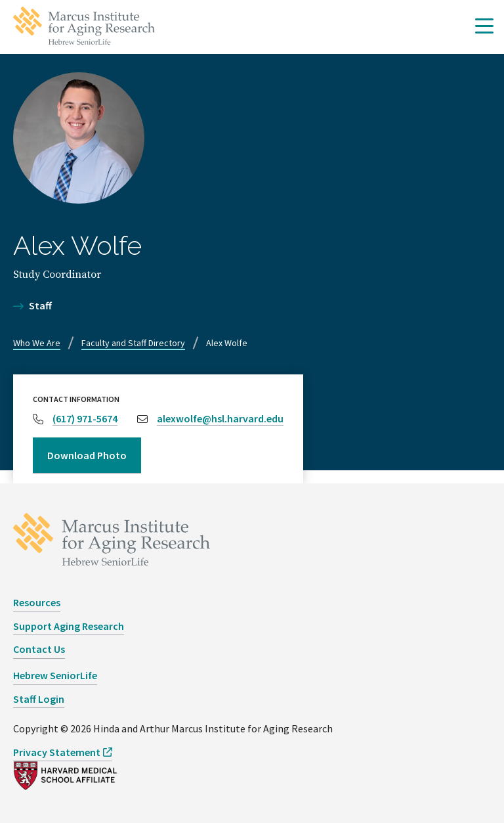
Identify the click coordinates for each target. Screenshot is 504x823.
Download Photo (87, 455)
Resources (37, 602)
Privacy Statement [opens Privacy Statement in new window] (57, 752)
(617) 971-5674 (85, 418)
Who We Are (37, 343)
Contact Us (39, 649)
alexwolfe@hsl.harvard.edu (220, 418)
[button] (484, 27)
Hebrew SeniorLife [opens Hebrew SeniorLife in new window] (55, 675)
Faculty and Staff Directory (133, 343)
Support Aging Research (69, 626)
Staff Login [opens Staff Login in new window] (39, 699)
